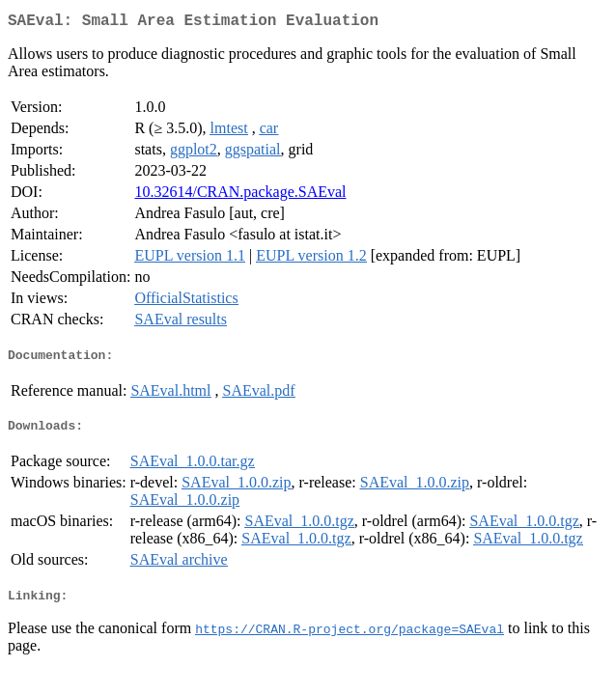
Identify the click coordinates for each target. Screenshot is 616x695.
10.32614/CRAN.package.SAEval (240, 195)
